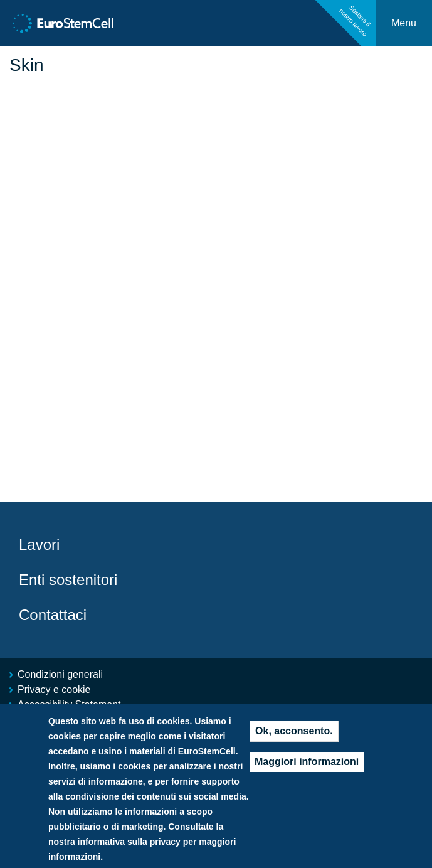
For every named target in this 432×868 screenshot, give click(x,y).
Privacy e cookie (54, 689)
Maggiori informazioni (307, 773)
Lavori (39, 544)
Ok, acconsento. (294, 742)
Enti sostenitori (68, 580)
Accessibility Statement (69, 705)
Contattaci (53, 615)
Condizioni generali (60, 674)
